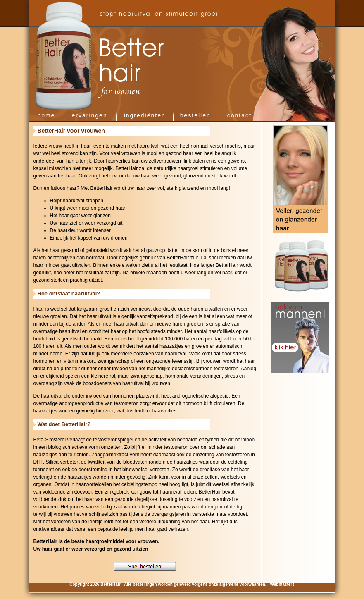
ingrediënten (145, 115)
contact (239, 115)
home (46, 115)
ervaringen (90, 115)
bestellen (195, 115)
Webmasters (282, 584)
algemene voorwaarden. (243, 584)
